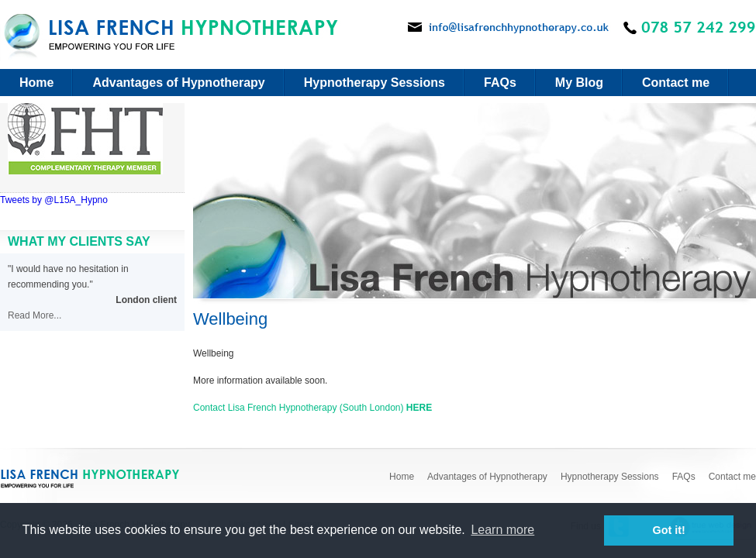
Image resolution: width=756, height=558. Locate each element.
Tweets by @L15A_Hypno (54, 200)
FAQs (500, 83)
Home (36, 83)
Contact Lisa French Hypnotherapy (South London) (312, 408)
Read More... (35, 315)
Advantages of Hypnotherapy (178, 83)
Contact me (676, 83)
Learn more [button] (502, 530)
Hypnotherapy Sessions (375, 83)
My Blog (579, 83)
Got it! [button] (669, 530)
